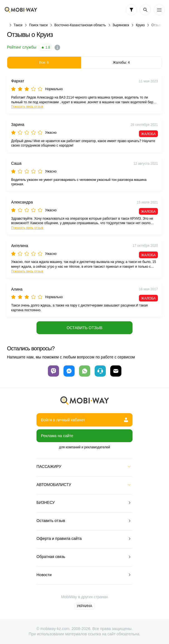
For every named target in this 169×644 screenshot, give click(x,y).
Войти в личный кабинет (84, 420)
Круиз (140, 25)
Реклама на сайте (57, 436)
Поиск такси (39, 25)
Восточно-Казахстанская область (80, 25)
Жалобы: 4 (121, 63)
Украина (84, 606)
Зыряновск (121, 25)
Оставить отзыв (84, 328)
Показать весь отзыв (27, 107)
